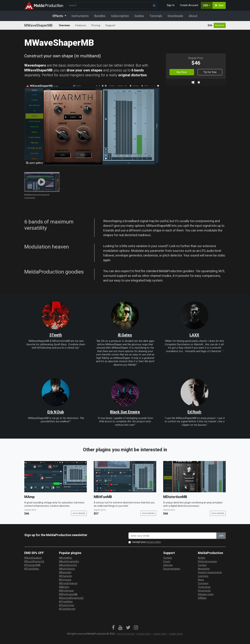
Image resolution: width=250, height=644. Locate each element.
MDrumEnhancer (68, 583)
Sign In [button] (171, 5)
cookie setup (176, 634)
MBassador (65, 572)
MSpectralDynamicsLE (71, 598)
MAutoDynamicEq (69, 561)
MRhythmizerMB (68, 594)
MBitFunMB (103, 497)
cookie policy (160, 634)
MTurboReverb (67, 609)
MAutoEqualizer (33, 558)
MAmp (29, 497)
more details (79, 513)
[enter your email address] (172, 536)
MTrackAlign (66, 602)
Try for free (210, 72)
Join (221, 536)
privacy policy (154, 542)
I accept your (146, 542)
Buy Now (220, 25)
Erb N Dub (56, 412)
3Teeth (56, 335)
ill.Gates (125, 335)
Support (110, 25)
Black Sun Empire (125, 412)
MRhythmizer (66, 591)
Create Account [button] (189, 5)
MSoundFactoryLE (34, 561)
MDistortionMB (175, 497)
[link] (113, 628)
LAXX (194, 335)
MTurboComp (67, 605)
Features (81, 25)
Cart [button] (219, 5)
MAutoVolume (67, 569)
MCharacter (66, 576)
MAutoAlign (66, 558)
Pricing (96, 25)
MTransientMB (32, 565)
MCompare (65, 580)
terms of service (126, 634)
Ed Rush (194, 412)
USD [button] (206, 5)
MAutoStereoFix (68, 565)
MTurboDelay (32, 569)
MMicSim (64, 587)
